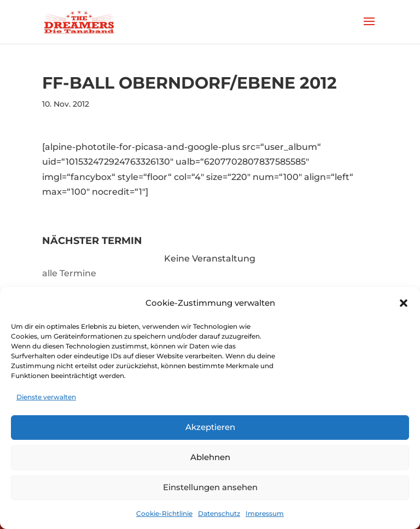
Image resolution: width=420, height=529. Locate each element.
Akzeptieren (210, 427)
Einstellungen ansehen (210, 487)
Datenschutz (219, 513)
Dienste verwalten (46, 397)
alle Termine (69, 273)
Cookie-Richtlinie (164, 513)
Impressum (265, 513)
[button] (404, 303)
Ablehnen (210, 457)
